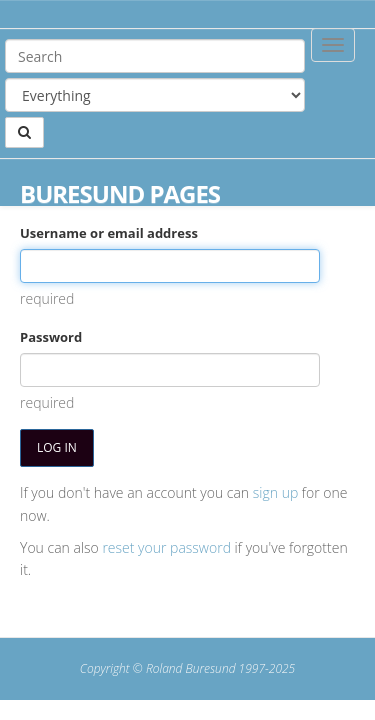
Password (51, 337)
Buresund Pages (120, 194)
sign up (275, 492)
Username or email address (109, 233)
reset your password (166, 547)
